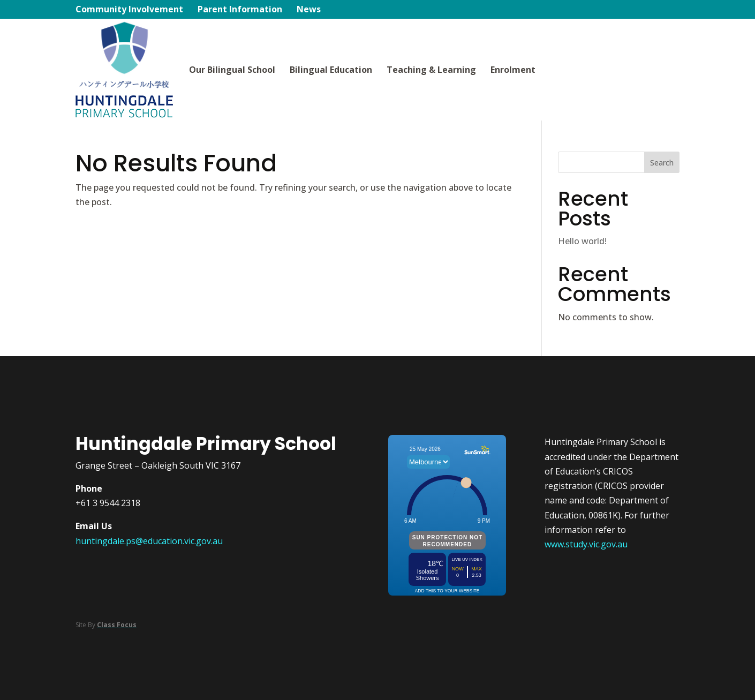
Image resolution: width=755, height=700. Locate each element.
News (309, 10)
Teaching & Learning (431, 70)
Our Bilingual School (232, 70)
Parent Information (240, 10)
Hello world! (582, 241)
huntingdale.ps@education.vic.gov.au (149, 541)
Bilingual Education (331, 70)
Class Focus (117, 625)
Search (662, 163)
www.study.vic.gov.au (586, 544)
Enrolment (513, 70)
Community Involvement (129, 10)
